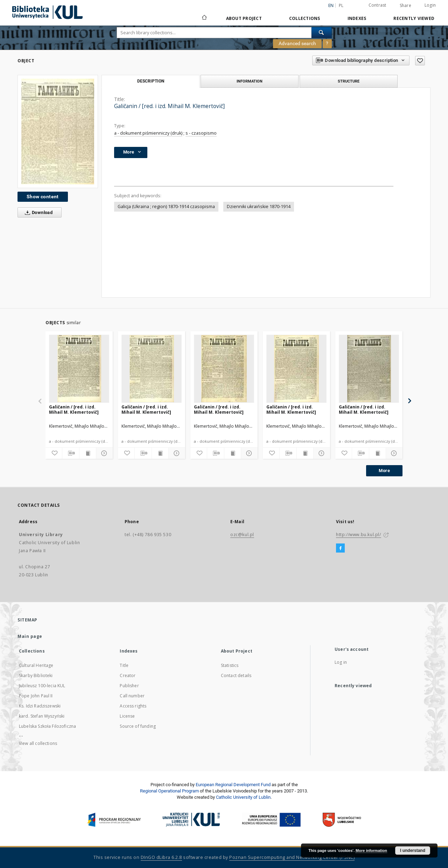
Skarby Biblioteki (36, 675)
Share (405, 6)
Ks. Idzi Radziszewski (40, 706)
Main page (30, 636)
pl (341, 5)
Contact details (236, 675)
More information (371, 851)
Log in (341, 662)
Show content (43, 197)
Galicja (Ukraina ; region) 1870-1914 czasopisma (166, 207)
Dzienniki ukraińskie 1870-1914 (259, 207)
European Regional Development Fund (233, 785)
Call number (132, 696)
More (384, 471)
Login (430, 5)
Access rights (133, 706)
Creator (128, 675)
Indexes (357, 18)
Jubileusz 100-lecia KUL (42, 686)
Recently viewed (414, 18)
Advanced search (297, 43)
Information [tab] (250, 81)
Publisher (129, 686)
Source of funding (138, 726)
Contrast (377, 5)
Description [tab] (151, 81)
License (127, 716)
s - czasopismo (201, 133)
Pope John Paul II (36, 696)
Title (124, 665)
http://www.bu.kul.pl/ (359, 535)
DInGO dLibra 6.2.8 (161, 857)
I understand (413, 851)
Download (37, 213)
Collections (305, 18)
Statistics (230, 665)
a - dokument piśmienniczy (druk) (148, 133)
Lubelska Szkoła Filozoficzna (47, 726)
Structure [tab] (349, 81)
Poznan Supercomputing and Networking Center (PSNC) (292, 857)
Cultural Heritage (36, 665)
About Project (244, 18)
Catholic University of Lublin (243, 797)
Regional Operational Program (169, 791)
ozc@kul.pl (242, 535)
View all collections (38, 743)
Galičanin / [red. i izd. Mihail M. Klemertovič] (74, 409)
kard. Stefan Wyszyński (42, 716)
